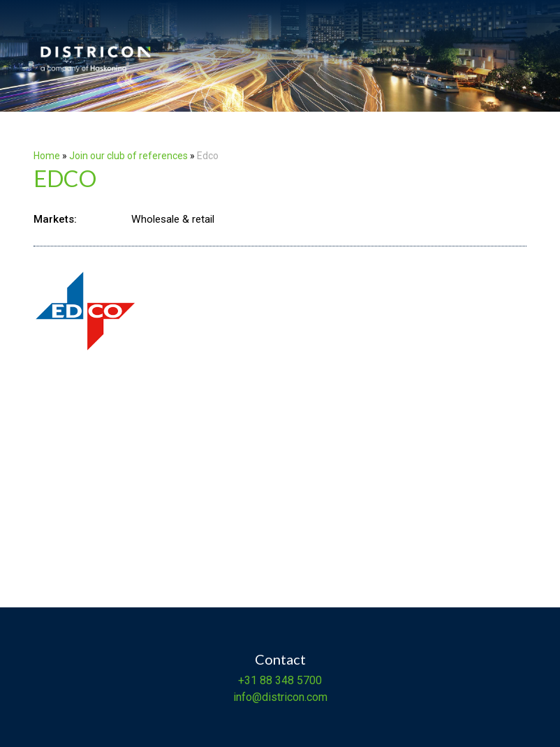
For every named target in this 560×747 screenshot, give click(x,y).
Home (47, 156)
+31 (248, 680)
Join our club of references (128, 156)
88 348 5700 (289, 680)
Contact (280, 659)
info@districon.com (280, 697)
